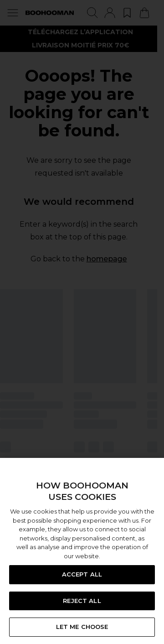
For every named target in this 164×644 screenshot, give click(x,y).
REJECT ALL (82, 601)
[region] (82, 551)
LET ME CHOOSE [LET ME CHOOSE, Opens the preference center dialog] (82, 627)
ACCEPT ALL (82, 574)
